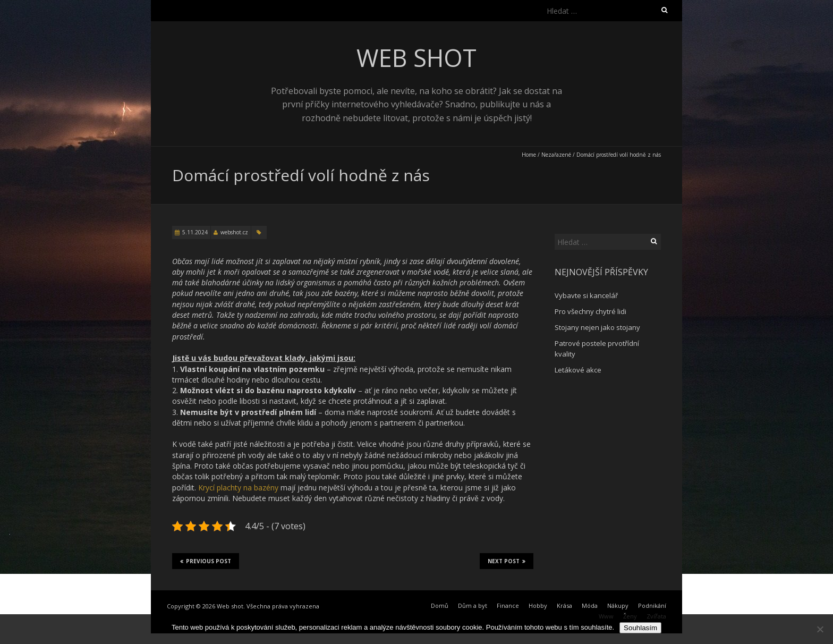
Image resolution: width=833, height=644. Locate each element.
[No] (820, 629)
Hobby (538, 605)
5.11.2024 (195, 232)
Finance (508, 605)
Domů (440, 605)
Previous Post (206, 561)
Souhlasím (640, 628)
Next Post (507, 561)
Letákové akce (578, 370)
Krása (564, 605)
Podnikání (652, 605)
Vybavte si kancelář (586, 295)
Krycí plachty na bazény (238, 488)
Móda (590, 605)
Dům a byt (473, 605)
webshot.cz (234, 232)
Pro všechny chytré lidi (590, 311)
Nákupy (618, 605)
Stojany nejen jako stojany (597, 327)
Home (529, 155)
